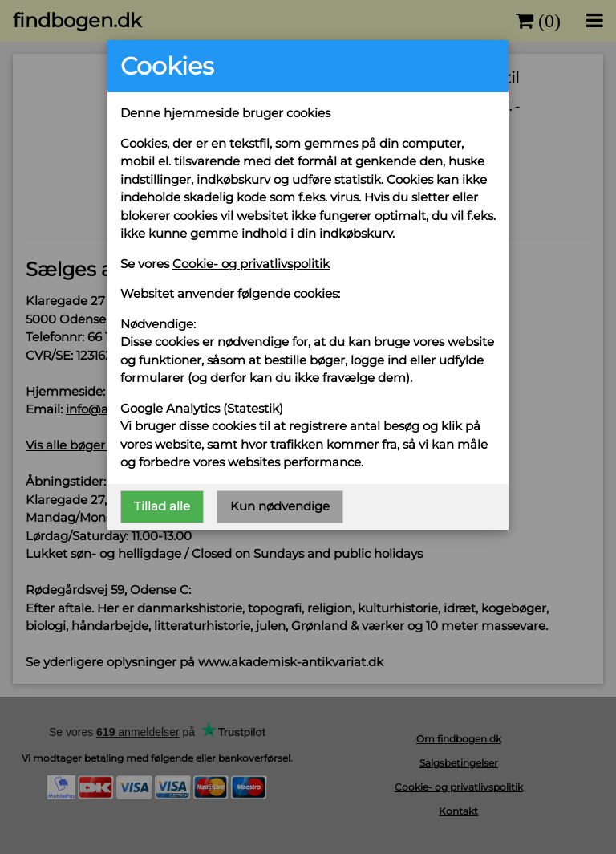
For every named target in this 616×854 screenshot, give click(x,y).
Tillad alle (162, 506)
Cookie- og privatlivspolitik (251, 264)
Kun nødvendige (280, 506)
